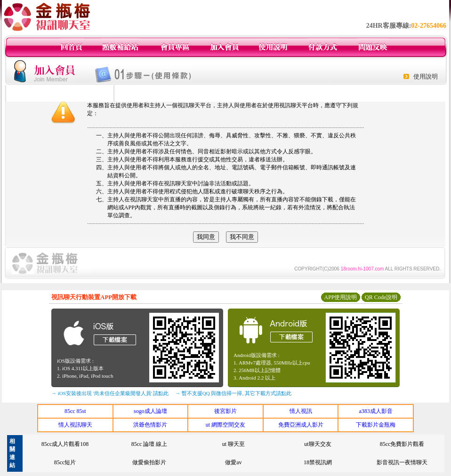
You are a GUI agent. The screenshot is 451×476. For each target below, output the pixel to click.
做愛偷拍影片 (149, 462)
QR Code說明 (381, 297)
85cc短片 (65, 462)
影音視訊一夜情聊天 (402, 462)
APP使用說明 (340, 297)
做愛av (233, 462)
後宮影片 (225, 411)
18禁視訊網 (318, 462)
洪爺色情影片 (150, 425)
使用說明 (426, 76)
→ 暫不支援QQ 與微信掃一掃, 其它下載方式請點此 (233, 393)
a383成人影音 (376, 411)
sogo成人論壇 (150, 411)
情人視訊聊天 (75, 425)
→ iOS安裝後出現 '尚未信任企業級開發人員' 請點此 (110, 393)
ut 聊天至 (234, 444)
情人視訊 (301, 411)
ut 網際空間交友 (225, 425)
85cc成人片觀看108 (65, 444)
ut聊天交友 (318, 444)
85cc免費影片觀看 (402, 444)
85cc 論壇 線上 (149, 444)
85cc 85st (75, 411)
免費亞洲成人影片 (301, 425)
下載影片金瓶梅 (376, 425)
